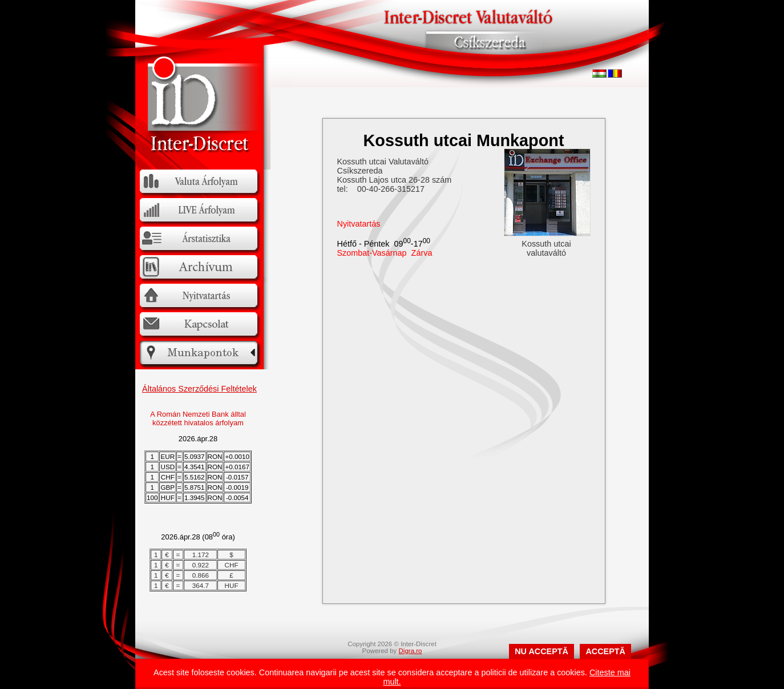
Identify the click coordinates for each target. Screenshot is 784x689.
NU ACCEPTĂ (541, 651)
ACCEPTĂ (605, 651)
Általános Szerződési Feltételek (199, 389)
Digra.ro (411, 651)
